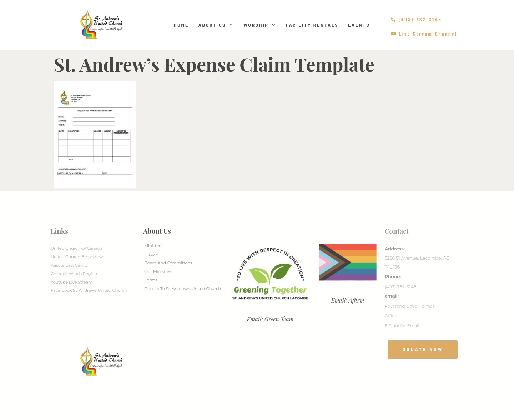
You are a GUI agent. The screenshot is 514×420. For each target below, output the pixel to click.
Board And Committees (168, 263)
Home (181, 25)
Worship (260, 25)
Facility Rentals (312, 25)
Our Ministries (158, 271)
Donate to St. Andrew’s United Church (183, 288)
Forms (151, 280)
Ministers (153, 246)
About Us (216, 25)
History (151, 254)
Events (359, 25)
